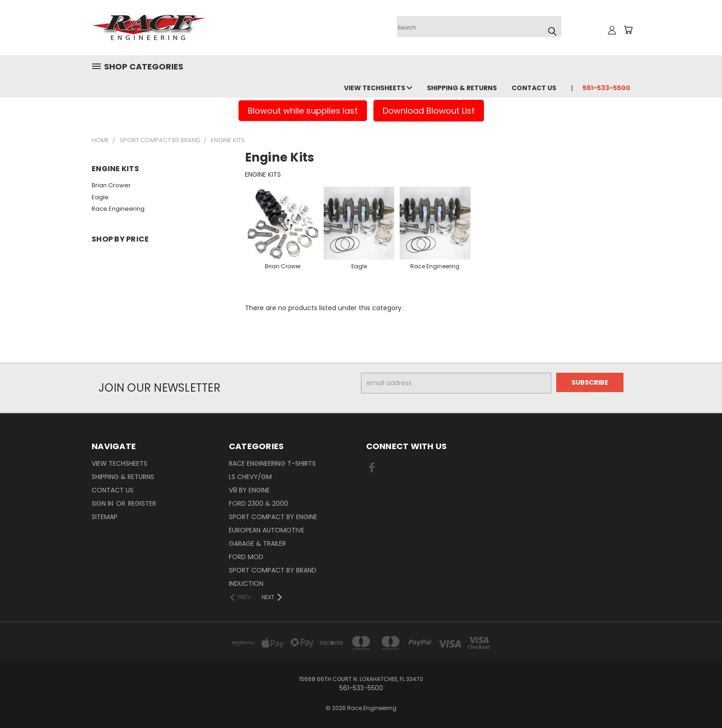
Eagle (100, 197)
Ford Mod (246, 557)
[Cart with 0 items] (628, 30)
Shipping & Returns (462, 88)
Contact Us (534, 88)
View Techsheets (378, 88)
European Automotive (267, 530)
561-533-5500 (606, 88)
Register (142, 503)
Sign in (103, 503)
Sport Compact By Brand (273, 570)
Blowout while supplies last (303, 111)
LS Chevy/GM (250, 477)
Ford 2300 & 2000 (259, 503)
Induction (246, 584)
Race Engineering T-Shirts (272, 463)
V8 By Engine (249, 490)
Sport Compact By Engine (273, 517)
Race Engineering (118, 209)
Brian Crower (111, 185)
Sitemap (105, 517)
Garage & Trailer (257, 543)
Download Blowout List (429, 111)
